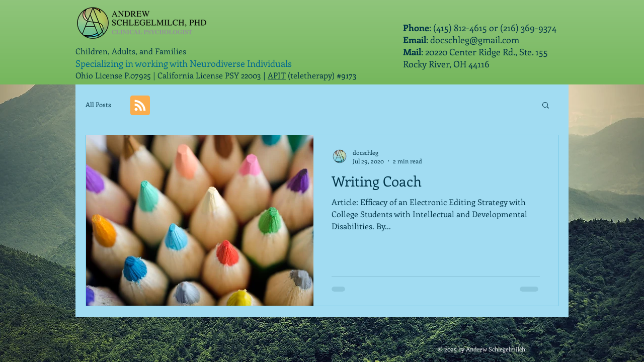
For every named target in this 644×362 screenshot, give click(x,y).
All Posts (98, 104)
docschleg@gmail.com (475, 40)
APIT (277, 75)
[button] (546, 106)
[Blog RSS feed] (140, 106)
